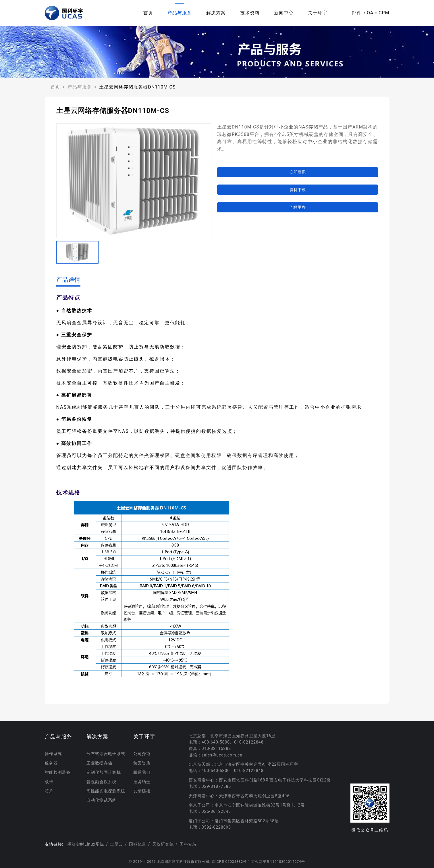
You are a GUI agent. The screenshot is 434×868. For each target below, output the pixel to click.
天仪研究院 (163, 844)
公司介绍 (142, 754)
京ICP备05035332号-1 (232, 862)
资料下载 (298, 190)
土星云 (116, 844)
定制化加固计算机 (104, 772)
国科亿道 (138, 844)
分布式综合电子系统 (106, 754)
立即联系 (298, 172)
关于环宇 (318, 13)
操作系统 (53, 754)
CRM (384, 13)
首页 (148, 13)
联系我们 (142, 772)
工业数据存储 (99, 763)
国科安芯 (188, 844)
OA (370, 13)
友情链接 (142, 791)
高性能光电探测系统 (106, 791)
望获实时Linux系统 (86, 844)
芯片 (49, 791)
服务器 (51, 763)
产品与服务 (180, 13)
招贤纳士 (142, 782)
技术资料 (250, 13)
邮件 (357, 13)
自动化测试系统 (102, 800)
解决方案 (216, 13)
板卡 (49, 782)
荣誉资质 (142, 763)
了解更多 (298, 207)
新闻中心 (284, 13)
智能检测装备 (58, 772)
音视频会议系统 (102, 782)
